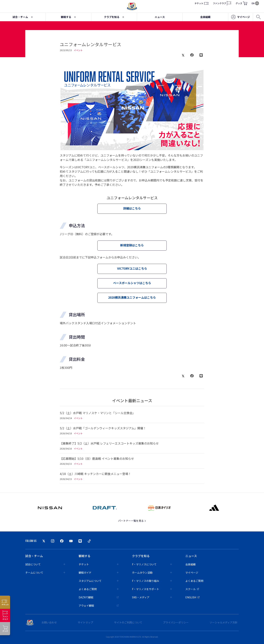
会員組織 (205, 17)
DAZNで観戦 (99, 597)
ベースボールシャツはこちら (132, 283)
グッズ (241, 3)
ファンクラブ (222, 3)
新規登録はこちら (132, 245)
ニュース (160, 17)
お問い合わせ (49, 622)
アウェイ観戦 (99, 606)
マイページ (241, 17)
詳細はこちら (132, 208)
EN (255, 3)
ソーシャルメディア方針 (224, 622)
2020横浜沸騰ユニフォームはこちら (132, 297)
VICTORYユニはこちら (132, 268)
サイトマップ (85, 622)
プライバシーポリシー (176, 622)
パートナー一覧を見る (132, 521)
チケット (201, 3)
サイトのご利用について (128, 622)
